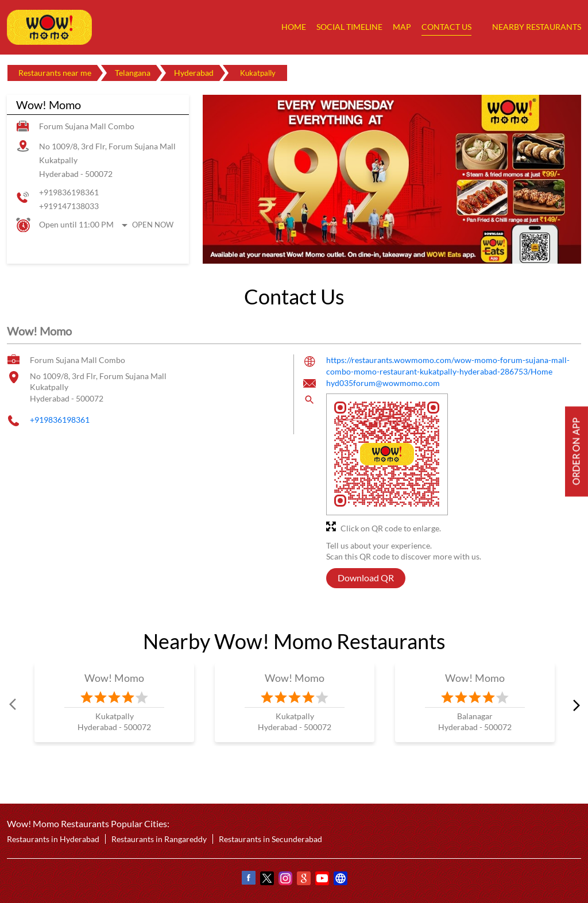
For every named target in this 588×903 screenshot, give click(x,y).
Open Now (153, 225)
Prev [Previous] (14, 704)
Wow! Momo (115, 678)
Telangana (133, 73)
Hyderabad (194, 73)
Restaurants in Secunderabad (270, 839)
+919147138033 (69, 206)
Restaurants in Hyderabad (53, 839)
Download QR (366, 578)
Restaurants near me (55, 73)
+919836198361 (69, 192)
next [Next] (574, 704)
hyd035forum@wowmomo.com (383, 383)
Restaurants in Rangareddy (159, 839)
